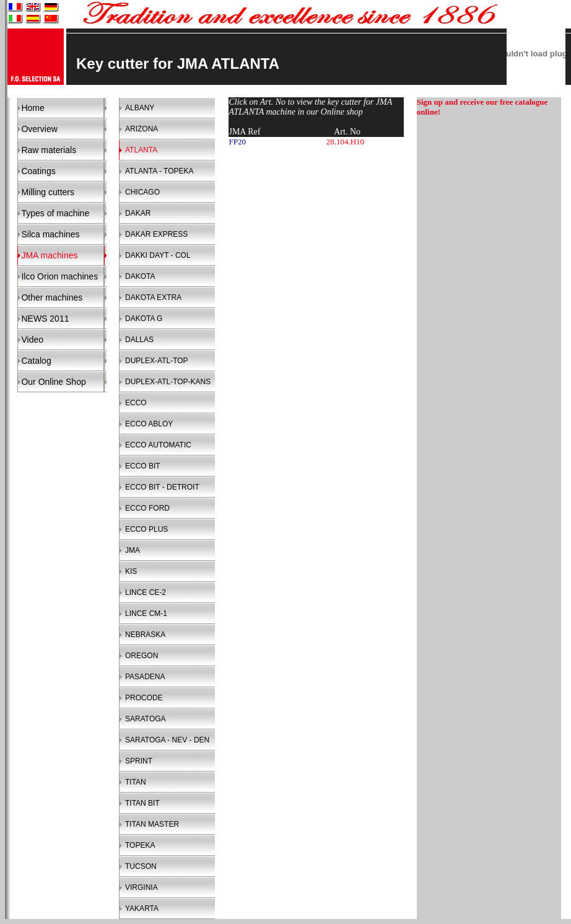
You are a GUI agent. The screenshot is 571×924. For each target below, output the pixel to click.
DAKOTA (140, 276)
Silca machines (50, 234)
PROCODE (144, 698)
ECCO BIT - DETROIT (162, 487)
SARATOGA (146, 719)
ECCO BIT (143, 466)
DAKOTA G (144, 319)
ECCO (136, 403)
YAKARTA (142, 909)
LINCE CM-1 (146, 614)
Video (32, 340)
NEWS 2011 (45, 319)
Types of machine (55, 213)
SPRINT (139, 761)
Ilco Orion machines (59, 276)
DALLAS (139, 340)
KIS (131, 571)
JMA (133, 550)
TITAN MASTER (152, 824)
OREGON (142, 656)
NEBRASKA (145, 635)
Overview (39, 129)
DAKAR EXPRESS (156, 234)
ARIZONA (142, 129)
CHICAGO (142, 192)
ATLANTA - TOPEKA (159, 171)
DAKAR (138, 213)
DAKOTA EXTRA (153, 297)
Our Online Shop (53, 382)
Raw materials (49, 150)
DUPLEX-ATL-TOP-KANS (168, 382)
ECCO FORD (147, 508)
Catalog (36, 361)
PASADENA (145, 677)
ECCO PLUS (146, 529)
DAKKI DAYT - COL (158, 255)
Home (33, 108)
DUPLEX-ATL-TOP (157, 361)
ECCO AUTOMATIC (158, 445)
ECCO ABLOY (149, 424)
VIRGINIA (142, 887)
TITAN (136, 782)
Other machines (52, 297)
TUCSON (141, 866)
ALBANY (140, 108)
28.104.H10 (345, 142)
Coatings (38, 171)
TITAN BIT (142, 803)
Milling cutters (48, 192)
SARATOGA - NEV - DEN (167, 740)
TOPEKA (140, 845)
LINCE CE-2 (146, 592)
